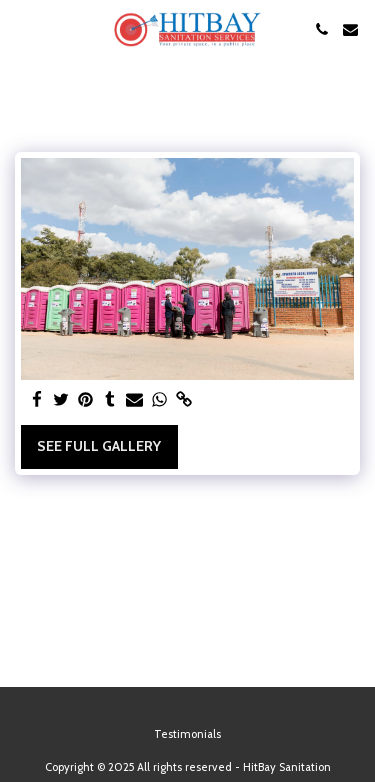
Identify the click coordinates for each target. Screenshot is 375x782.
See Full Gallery (99, 446)
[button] (22, 29)
